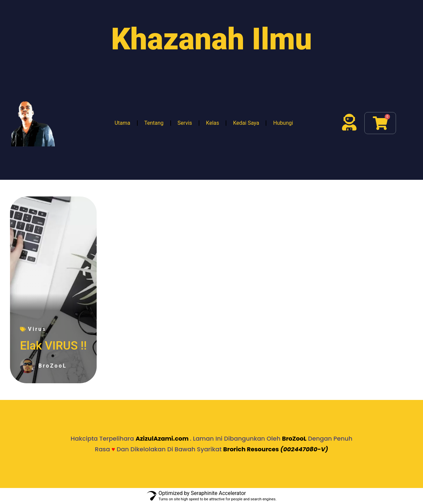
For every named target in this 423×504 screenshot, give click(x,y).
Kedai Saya (246, 123)
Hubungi (283, 123)
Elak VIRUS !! (53, 346)
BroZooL (294, 438)
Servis (185, 123)
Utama (122, 123)
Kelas (212, 123)
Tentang (154, 123)
